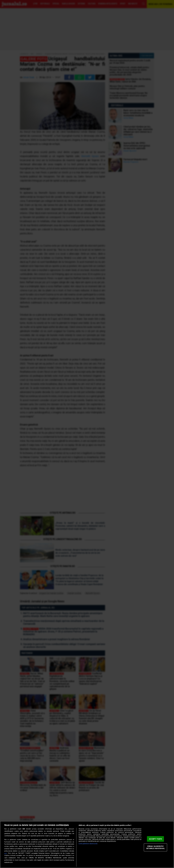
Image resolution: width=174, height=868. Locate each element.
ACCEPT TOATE (156, 839)
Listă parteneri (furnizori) (88, 844)
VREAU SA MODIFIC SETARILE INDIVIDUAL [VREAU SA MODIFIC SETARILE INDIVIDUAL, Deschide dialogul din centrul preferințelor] (155, 847)
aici (6, 853)
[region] (87, 845)
